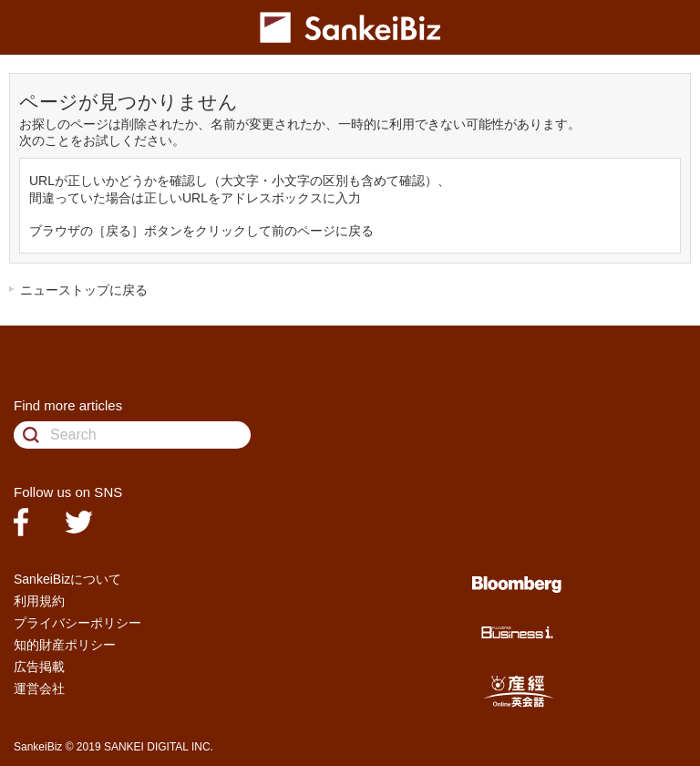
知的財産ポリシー (65, 645)
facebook (21, 522)
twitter (79, 522)
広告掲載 (39, 667)
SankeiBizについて (67, 579)
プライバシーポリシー (77, 623)
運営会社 (39, 688)
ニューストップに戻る (84, 290)
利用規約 (39, 601)
